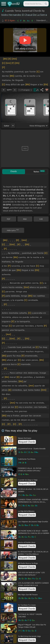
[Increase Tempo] (15, 90)
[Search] (46, 4)
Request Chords (27, 442)
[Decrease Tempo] (4, 90)
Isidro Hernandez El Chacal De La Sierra (24, 15)
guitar (7, 126)
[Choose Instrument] (13, 126)
